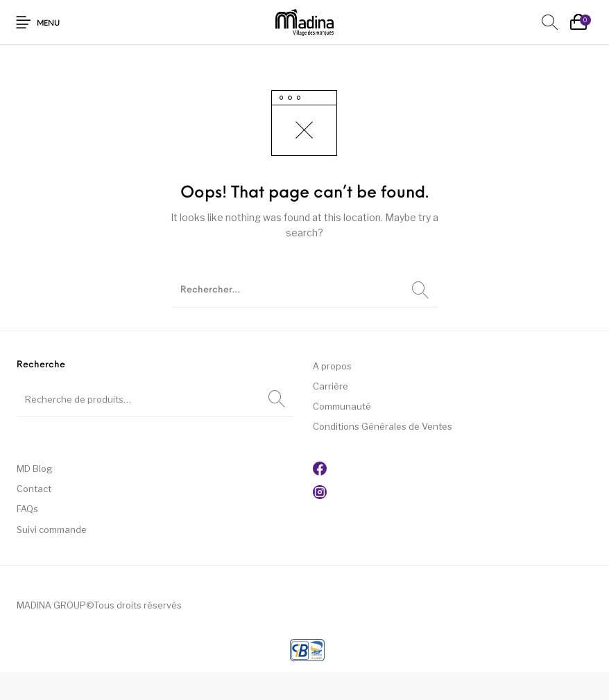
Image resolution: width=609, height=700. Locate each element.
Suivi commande (52, 530)
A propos (332, 366)
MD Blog (35, 469)
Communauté (342, 406)
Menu (48, 24)
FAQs (27, 509)
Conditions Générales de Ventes (383, 426)
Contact (34, 489)
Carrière (331, 386)
